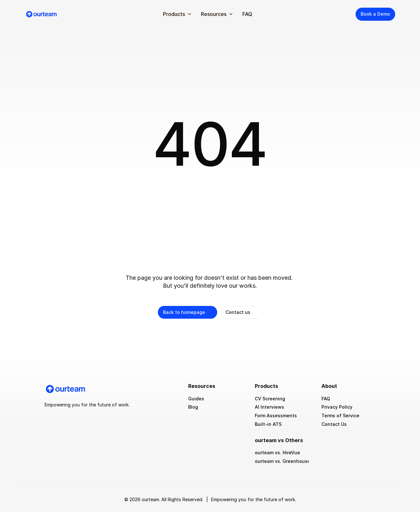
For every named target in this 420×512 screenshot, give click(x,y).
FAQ (247, 14)
